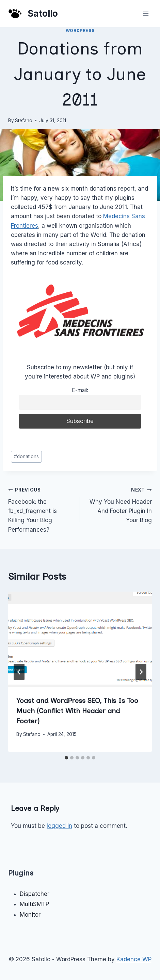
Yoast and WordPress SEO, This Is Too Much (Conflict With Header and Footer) (77, 711)
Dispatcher (35, 894)
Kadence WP (134, 959)
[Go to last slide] (19, 672)
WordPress (80, 30)
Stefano (24, 121)
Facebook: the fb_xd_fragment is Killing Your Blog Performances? (41, 509)
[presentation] (80, 639)
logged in (59, 826)
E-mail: (80, 390)
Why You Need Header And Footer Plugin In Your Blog (119, 504)
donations (26, 456)
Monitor (30, 915)
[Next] (141, 672)
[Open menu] (146, 13)
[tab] (66, 758)
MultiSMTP (34, 904)
